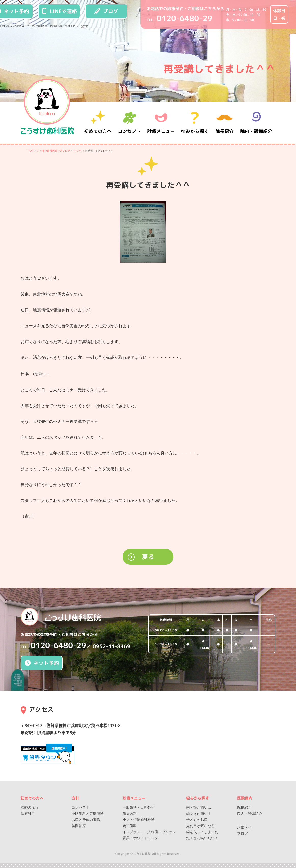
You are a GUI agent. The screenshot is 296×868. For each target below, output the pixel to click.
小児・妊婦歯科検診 (139, 820)
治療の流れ (30, 807)
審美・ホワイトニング (140, 838)
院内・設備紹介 (256, 123)
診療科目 (28, 814)
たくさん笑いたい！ (202, 838)
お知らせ (244, 827)
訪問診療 (79, 826)
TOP (31, 151)
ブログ (106, 11)
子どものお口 (197, 820)
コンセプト (80, 807)
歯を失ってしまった (202, 832)
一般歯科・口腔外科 (139, 807)
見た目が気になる (200, 826)
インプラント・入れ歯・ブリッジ (149, 832)
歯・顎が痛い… (199, 807)
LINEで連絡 (59, 11)
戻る (148, 557)
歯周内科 (130, 814)
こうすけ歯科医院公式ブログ (53, 151)
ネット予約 (42, 663)
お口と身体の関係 (86, 820)
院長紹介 (224, 123)
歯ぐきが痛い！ (199, 814)
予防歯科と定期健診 (88, 814)
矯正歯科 (130, 826)
